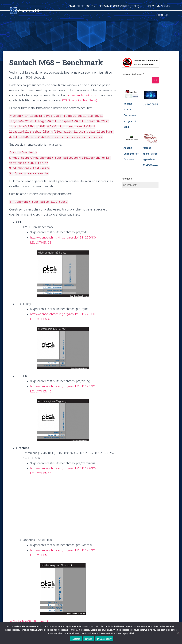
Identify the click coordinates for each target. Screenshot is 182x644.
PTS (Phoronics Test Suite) (79, 100)
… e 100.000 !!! (151, 105)
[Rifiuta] (178, 633)
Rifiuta (89, 639)
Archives (127, 179)
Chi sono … (163, 15)
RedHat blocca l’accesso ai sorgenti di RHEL (130, 115)
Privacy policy (104, 639)
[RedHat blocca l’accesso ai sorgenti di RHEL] (132, 94)
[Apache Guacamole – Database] (132, 138)
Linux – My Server (159, 6)
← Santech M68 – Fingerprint (29, 621)
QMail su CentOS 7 (82, 6)
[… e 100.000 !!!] (151, 95)
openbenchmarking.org (84, 95)
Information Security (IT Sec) (121, 6)
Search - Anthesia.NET (135, 74)
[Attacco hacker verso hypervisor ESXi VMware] (151, 138)
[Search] (155, 80)
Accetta (76, 639)
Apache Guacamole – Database (131, 154)
